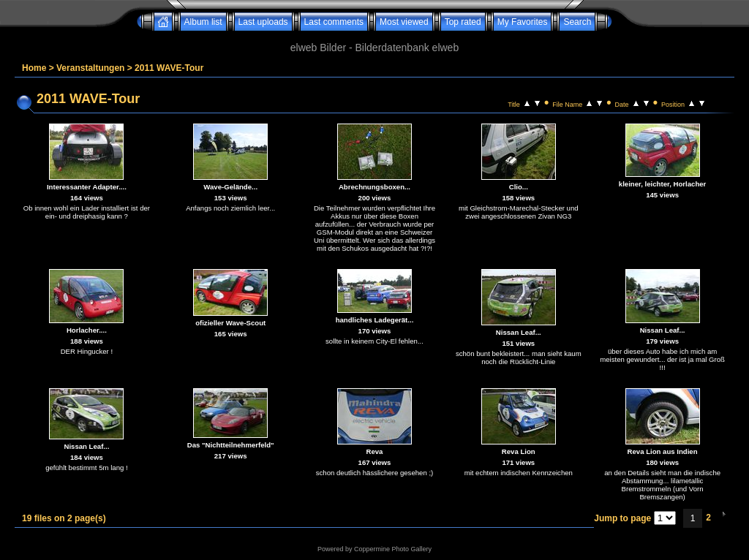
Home (34, 68)
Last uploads (263, 22)
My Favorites (523, 22)
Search (577, 22)
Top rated (463, 22)
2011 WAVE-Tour (169, 68)
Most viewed (404, 22)
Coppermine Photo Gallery (393, 549)
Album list (203, 22)
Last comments (334, 22)
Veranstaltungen (90, 68)
